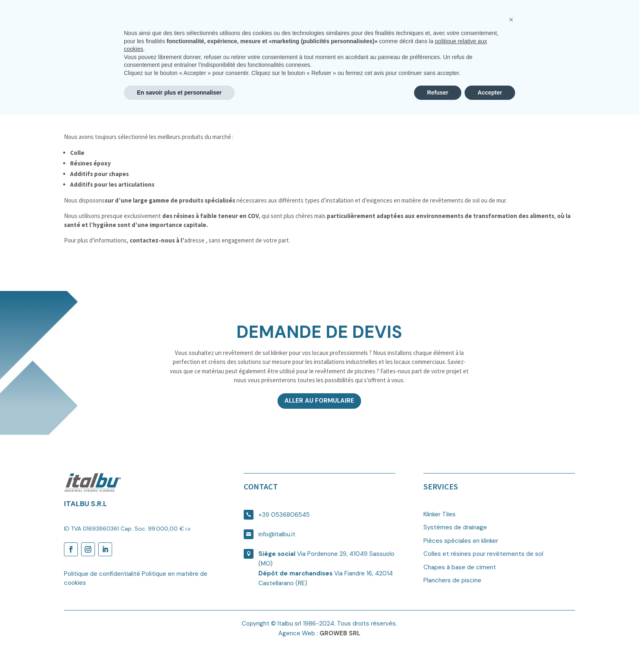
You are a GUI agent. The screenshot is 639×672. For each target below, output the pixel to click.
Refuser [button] (438, 650)
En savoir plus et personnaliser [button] (179, 650)
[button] (511, 577)
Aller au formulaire (319, 401)
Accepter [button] (490, 650)
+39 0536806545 (284, 515)
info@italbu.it (277, 534)
